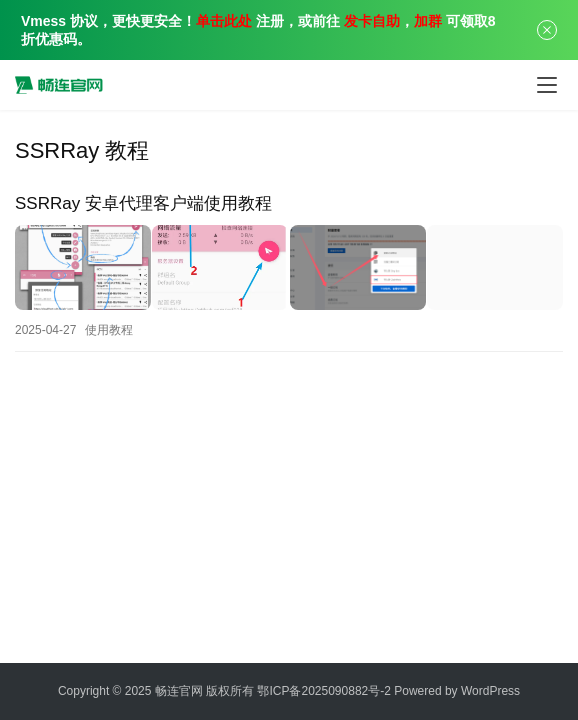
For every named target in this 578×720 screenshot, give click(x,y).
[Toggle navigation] (547, 85)
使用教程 (109, 327)
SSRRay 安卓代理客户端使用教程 (143, 203)
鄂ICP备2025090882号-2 (323, 691)
